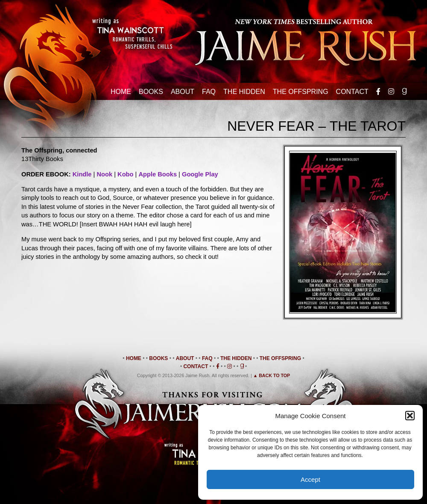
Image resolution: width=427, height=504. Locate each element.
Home (121, 92)
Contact (352, 92)
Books (151, 92)
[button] (410, 416)
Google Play (200, 174)
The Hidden (244, 92)
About (183, 92)
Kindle (82, 174)
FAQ (209, 92)
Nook (104, 174)
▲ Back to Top (272, 375)
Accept (310, 479)
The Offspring (301, 92)
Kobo (125, 174)
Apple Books (158, 174)
